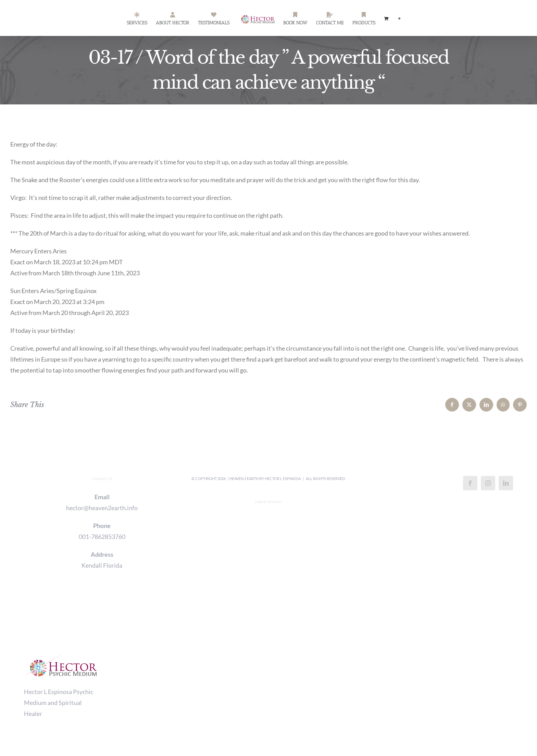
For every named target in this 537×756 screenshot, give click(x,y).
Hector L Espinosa (283, 478)
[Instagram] (488, 483)
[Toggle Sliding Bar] (399, 18)
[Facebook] (470, 483)
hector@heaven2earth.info (102, 508)
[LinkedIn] (506, 483)
